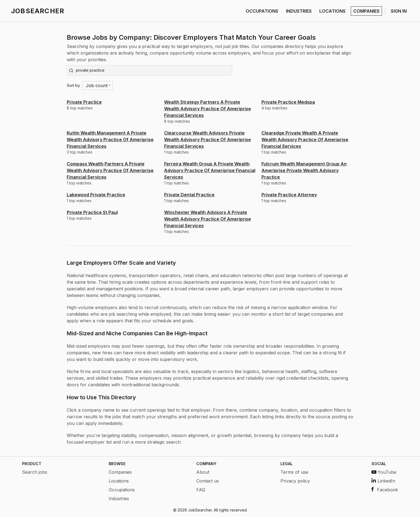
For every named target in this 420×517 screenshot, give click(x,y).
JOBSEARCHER (38, 11)
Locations (119, 481)
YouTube (384, 472)
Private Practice (84, 102)
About (203, 472)
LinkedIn (383, 481)
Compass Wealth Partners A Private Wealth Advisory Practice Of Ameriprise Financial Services (110, 170)
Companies (120, 472)
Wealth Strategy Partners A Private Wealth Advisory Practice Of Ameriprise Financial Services (208, 109)
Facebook (385, 490)
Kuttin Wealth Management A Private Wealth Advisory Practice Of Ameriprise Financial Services (110, 140)
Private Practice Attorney (289, 195)
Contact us (208, 481)
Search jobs (35, 472)
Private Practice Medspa (288, 102)
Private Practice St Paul (92, 212)
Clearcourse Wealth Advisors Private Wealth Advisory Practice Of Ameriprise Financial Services (208, 140)
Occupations (122, 490)
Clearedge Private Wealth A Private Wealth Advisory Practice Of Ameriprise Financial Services (305, 140)
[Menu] (97, 85)
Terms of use (294, 472)
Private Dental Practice (189, 195)
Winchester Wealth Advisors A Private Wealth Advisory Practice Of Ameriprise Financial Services (208, 219)
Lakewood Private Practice (96, 195)
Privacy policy (295, 481)
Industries (119, 499)
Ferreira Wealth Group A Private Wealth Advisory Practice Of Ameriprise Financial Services (210, 170)
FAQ (201, 490)
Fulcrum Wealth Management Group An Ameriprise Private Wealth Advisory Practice (304, 170)
